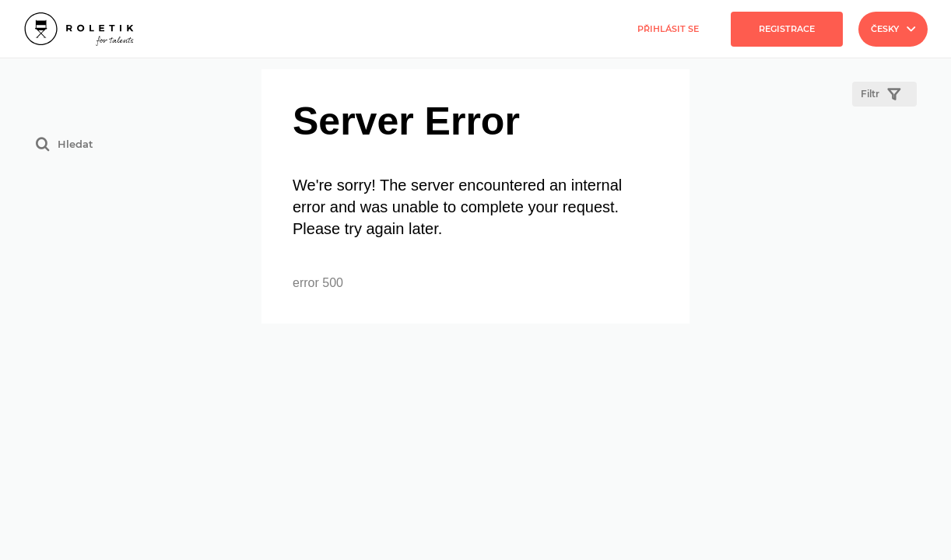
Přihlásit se (668, 29)
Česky (893, 29)
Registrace (787, 29)
